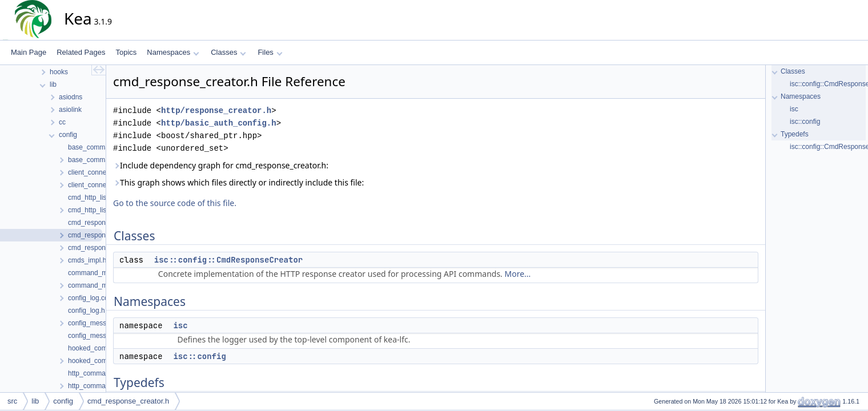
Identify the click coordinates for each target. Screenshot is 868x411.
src (12, 401)
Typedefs (795, 134)
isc (180, 325)
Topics (126, 52)
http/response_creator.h (216, 110)
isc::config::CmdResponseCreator (228, 260)
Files (270, 52)
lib (35, 401)
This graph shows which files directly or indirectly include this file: (238, 182)
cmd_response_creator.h (128, 401)
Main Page (29, 52)
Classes (228, 52)
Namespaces (173, 52)
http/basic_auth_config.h (219, 123)
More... (518, 274)
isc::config (199, 356)
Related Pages (81, 52)
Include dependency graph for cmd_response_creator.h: (221, 165)
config (63, 401)
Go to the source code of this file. (175, 203)
